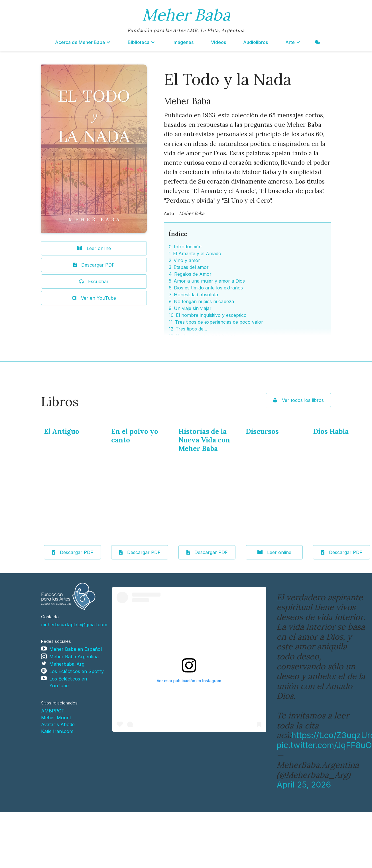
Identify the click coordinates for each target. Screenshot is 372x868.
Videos (218, 42)
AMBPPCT (53, 711)
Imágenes (183, 42)
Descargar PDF (73, 552)
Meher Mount (56, 718)
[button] (83, 42)
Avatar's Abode (58, 724)
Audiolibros (256, 42)
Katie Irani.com (57, 731)
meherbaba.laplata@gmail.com (74, 625)
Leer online (274, 552)
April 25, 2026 (304, 785)
